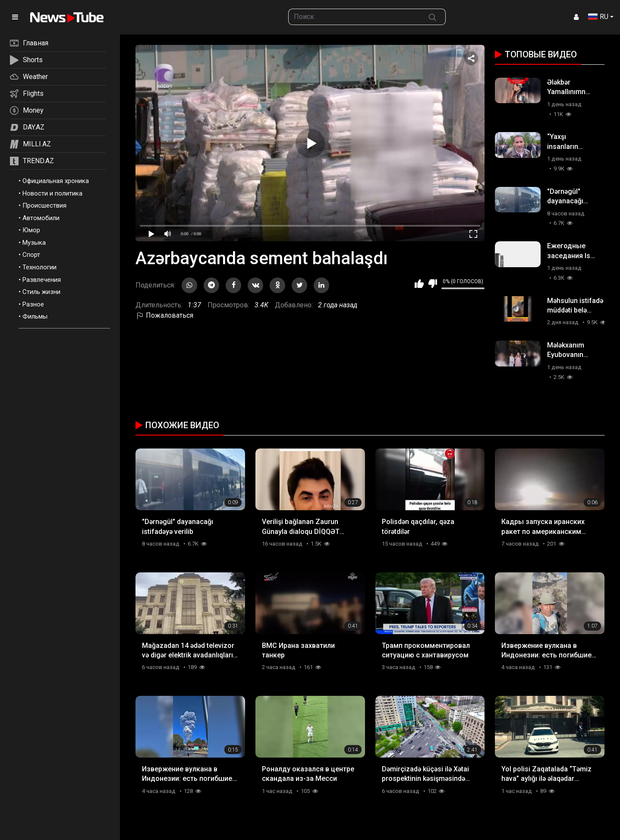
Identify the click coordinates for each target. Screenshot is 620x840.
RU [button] (598, 17)
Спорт (31, 255)
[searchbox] (354, 17)
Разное (33, 304)
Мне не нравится (433, 284)
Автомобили (41, 218)
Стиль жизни (41, 292)
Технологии (39, 267)
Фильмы (35, 316)
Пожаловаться (164, 315)
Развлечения (42, 280)
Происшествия (44, 205)
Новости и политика (52, 193)
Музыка (34, 243)
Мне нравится (419, 284)
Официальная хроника (56, 181)
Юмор (31, 230)
